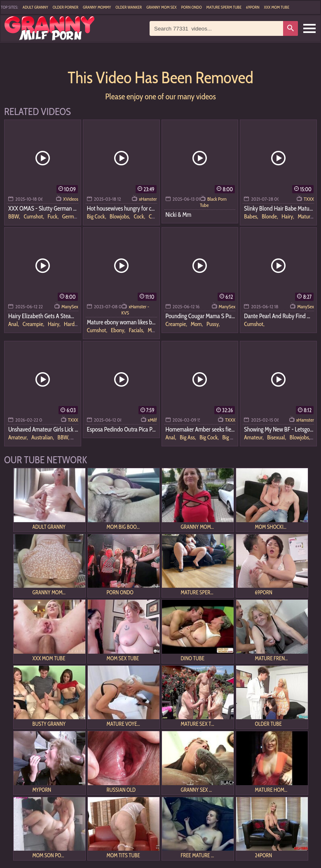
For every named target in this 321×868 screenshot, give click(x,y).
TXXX (309, 199)
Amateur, (19, 437)
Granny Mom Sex (161, 7)
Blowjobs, (120, 216)
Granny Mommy (97, 7)
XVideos (71, 199)
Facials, (137, 330)
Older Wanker (129, 7)
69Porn (253, 7)
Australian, (43, 437)
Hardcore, (74, 324)
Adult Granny (35, 7)
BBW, (15, 216)
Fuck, (54, 216)
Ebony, (119, 330)
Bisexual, (277, 437)
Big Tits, (230, 437)
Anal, (14, 324)
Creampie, (34, 324)
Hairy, (288, 216)
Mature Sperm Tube (224, 7)
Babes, (252, 216)
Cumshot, (34, 216)
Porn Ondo (191, 7)
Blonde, (270, 216)
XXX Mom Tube (276, 7)
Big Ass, (188, 437)
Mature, (306, 216)
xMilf (152, 420)
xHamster (148, 199)
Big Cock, (97, 216)
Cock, (140, 216)
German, (71, 216)
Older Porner (66, 7)
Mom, (197, 324)
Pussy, (213, 324)
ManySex (70, 306)
